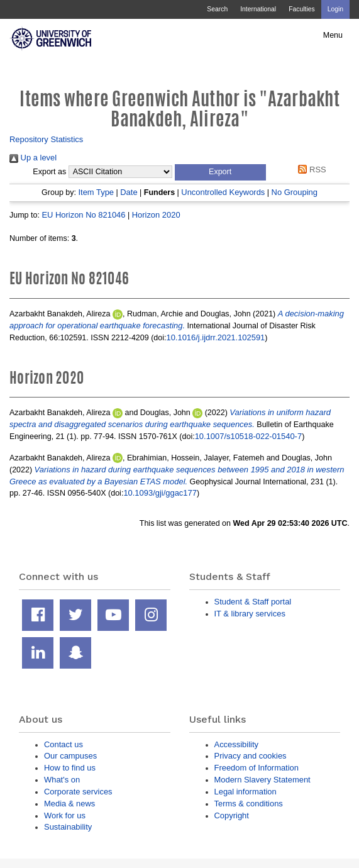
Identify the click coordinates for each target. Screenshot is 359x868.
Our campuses (70, 756)
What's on (62, 780)
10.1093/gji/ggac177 (160, 493)
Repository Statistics (46, 139)
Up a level (33, 158)
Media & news (69, 804)
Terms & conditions (249, 804)
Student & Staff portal (253, 602)
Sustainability (68, 827)
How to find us (70, 768)
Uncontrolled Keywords (223, 192)
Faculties (301, 9)
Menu (333, 35)
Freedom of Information (257, 768)
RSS (310, 170)
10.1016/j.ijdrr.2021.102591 (215, 337)
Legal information (246, 792)
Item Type (96, 192)
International (258, 9)
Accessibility (236, 744)
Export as (49, 172)
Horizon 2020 (156, 215)
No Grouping (295, 192)
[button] (220, 172)
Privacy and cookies (251, 756)
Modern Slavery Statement (262, 780)
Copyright (232, 815)
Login (335, 9)
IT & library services (250, 614)
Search (217, 9)
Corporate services (78, 792)
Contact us (64, 744)
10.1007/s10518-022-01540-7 (249, 436)
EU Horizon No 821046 (83, 215)
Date (129, 192)
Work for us (65, 815)
